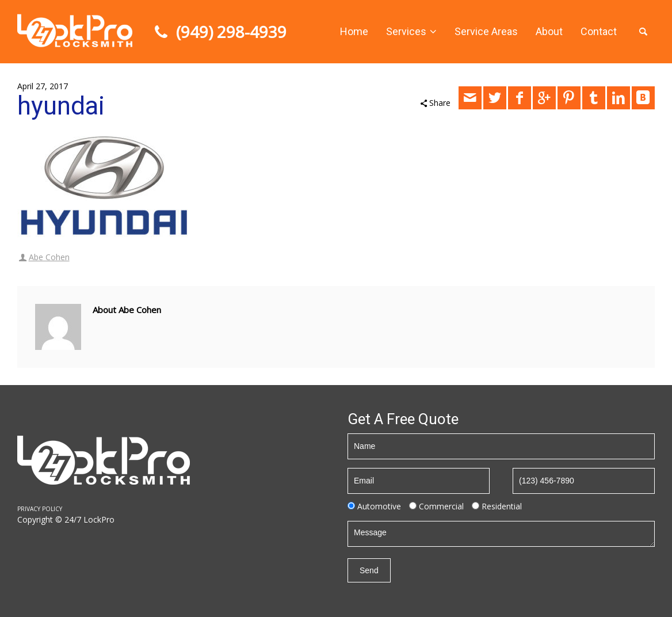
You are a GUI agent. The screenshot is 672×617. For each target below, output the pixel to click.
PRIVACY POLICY (40, 509)
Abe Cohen (49, 257)
